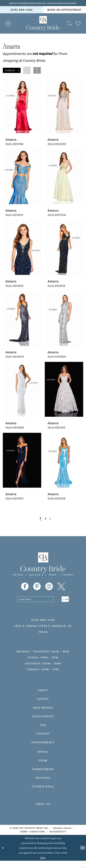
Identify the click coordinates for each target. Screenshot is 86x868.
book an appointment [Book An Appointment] (64, 15)
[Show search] (69, 28)
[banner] (43, 29)
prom (43, 768)
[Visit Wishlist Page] (78, 28)
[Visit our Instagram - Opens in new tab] (49, 591)
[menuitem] (21, 15)
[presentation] (22, 111)
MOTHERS (43, 785)
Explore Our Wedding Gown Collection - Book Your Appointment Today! (43, 6)
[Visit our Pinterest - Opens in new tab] (37, 591)
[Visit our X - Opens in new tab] (61, 591)
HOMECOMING (43, 776)
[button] (8, 28)
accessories (43, 723)
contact (43, 741)
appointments (43, 749)
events (43, 706)
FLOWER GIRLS (43, 794)
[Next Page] (52, 523)
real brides (43, 715)
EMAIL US (43, 811)
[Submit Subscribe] (64, 605)
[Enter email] (43, 605)
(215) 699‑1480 (43, 627)
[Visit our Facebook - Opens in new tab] (25, 591)
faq (43, 732)
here (43, 865)
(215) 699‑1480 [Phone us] (21, 15)
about (43, 697)
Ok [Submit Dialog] (82, 855)
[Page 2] (46, 523)
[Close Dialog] (4, 855)
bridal (43, 759)
